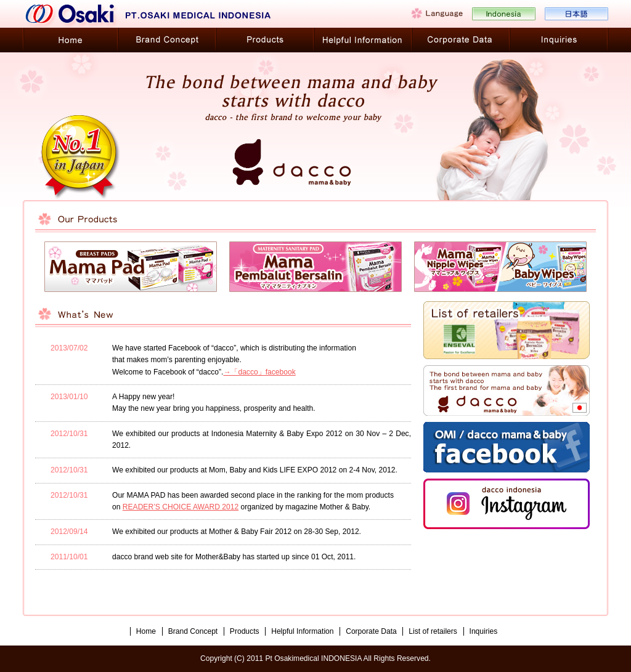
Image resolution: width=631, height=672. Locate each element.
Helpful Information (302, 631)
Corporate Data (371, 631)
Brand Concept (193, 631)
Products (245, 631)
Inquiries (484, 631)
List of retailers (433, 631)
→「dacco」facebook (259, 372)
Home (146, 631)
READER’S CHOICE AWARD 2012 (181, 507)
